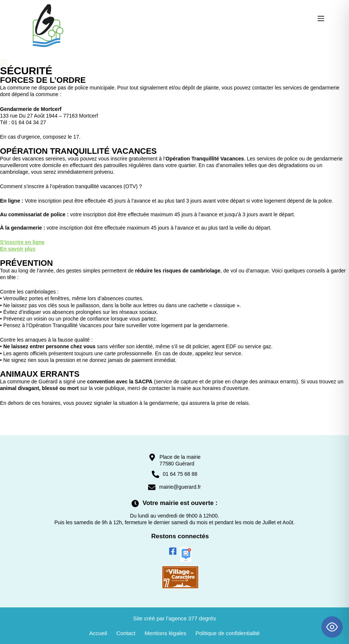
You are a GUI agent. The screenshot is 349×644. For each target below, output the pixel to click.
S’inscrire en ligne (22, 242)
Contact (126, 633)
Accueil (98, 633)
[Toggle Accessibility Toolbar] (332, 627)
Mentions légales (166, 633)
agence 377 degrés (192, 618)
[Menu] (321, 18)
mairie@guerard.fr (180, 487)
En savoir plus (18, 249)
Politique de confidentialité (227, 633)
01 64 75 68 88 (180, 474)
